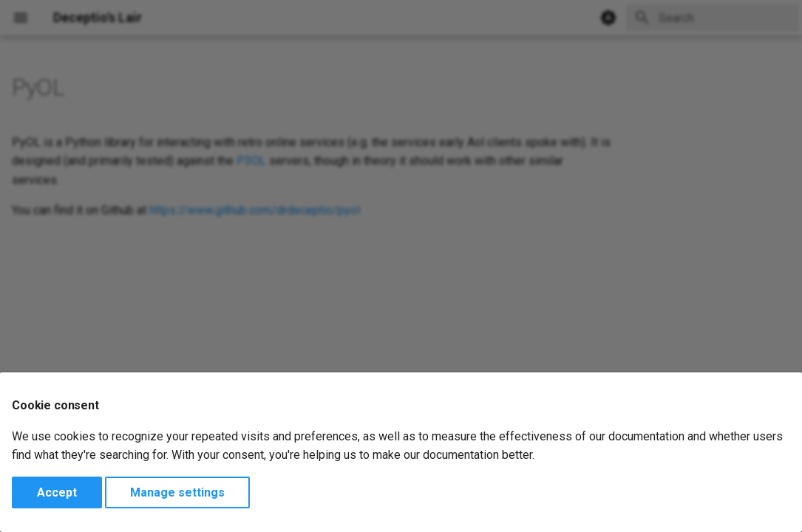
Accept (57, 492)
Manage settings (177, 492)
